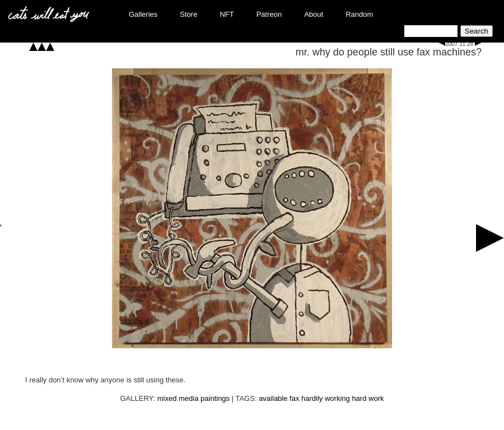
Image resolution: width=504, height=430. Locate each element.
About (314, 14)
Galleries (143, 14)
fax (294, 398)
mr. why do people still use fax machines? (389, 52)
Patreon (269, 14)
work (376, 398)
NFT (227, 14)
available (273, 398)
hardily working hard (334, 398)
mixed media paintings (193, 398)
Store (188, 14)
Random (359, 14)
